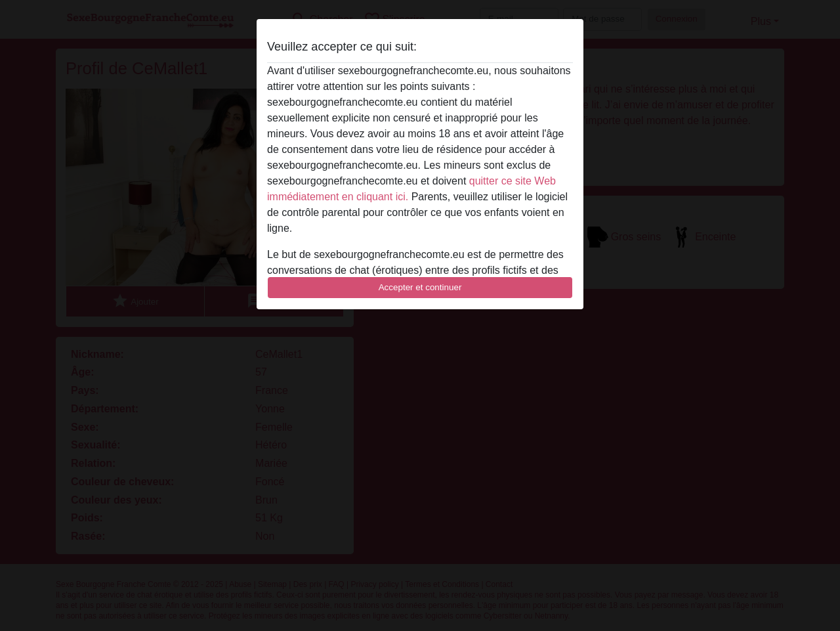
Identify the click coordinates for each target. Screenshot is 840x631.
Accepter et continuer (420, 287)
